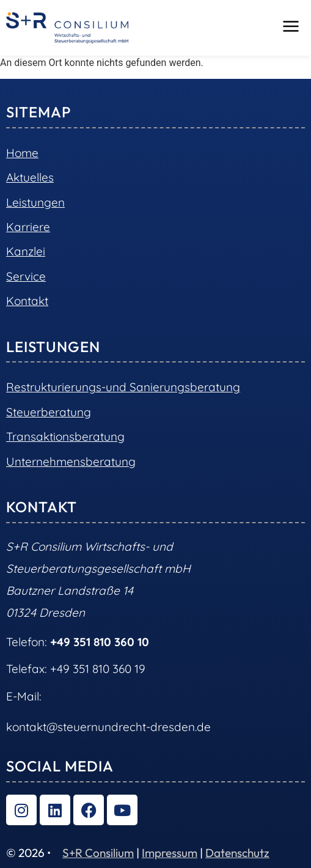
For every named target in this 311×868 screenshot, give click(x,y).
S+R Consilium (98, 853)
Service (26, 276)
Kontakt (27, 301)
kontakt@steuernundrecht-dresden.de (108, 727)
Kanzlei (26, 251)
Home (22, 153)
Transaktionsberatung (65, 436)
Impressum (170, 853)
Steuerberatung (49, 412)
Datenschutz (237, 853)
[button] (291, 28)
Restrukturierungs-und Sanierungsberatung (123, 387)
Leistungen (35, 202)
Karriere (28, 227)
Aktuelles (30, 177)
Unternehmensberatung (71, 462)
